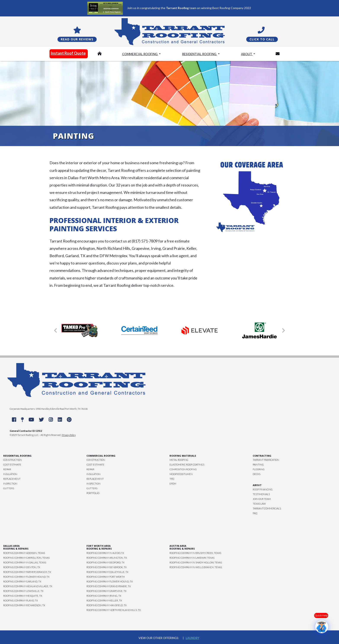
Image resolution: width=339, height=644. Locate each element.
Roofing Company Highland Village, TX (28, 586)
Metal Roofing (179, 460)
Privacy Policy (69, 435)
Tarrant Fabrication (266, 460)
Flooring (259, 469)
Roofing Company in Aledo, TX (105, 553)
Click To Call (262, 39)
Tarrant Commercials (267, 508)
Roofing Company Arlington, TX (107, 558)
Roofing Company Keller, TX (104, 600)
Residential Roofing (200, 54)
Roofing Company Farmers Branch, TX (27, 572)
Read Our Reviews (77, 39)
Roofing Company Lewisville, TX (23, 591)
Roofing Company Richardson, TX (24, 605)
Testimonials (261, 494)
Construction (13, 460)
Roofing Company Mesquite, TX (23, 596)
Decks (257, 474)
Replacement (12, 479)
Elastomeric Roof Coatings (187, 465)
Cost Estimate (12, 465)
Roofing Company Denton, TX (22, 567)
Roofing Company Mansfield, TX (107, 605)
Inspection (10, 484)
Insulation (10, 474)
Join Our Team (262, 499)
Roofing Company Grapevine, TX (106, 591)
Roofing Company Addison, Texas (24, 553)
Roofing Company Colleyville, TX (107, 572)
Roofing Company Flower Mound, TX (26, 577)
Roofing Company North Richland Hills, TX (114, 610)
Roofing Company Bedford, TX (106, 562)
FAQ (255, 513)
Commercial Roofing (140, 54)
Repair (7, 469)
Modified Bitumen (181, 474)
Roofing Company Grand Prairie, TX (109, 586)
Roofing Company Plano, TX (21, 600)
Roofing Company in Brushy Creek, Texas (195, 553)
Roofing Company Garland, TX (22, 581)
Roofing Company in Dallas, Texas (25, 562)
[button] (56, 330)
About (247, 54)
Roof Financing (263, 489)
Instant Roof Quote (68, 53)
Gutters (9, 488)
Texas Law (259, 504)
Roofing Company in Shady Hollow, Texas (196, 562)
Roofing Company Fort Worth (106, 577)
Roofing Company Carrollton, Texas (26, 558)
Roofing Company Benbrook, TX (107, 567)
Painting (258, 465)
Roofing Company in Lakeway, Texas (192, 558)
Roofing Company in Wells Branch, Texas (196, 567)
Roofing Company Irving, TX (104, 596)
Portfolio (93, 493)
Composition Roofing (183, 469)
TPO (172, 479)
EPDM (173, 484)
